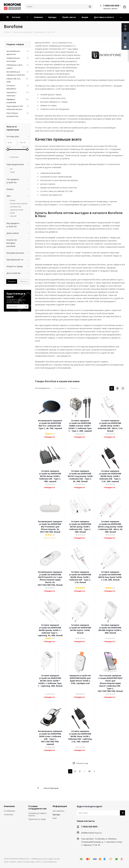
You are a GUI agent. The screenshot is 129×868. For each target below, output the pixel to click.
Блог (55, 818)
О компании (9, 811)
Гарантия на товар (37, 819)
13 (89, 771)
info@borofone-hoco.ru (91, 833)
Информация (60, 806)
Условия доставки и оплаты (37, 814)
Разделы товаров (15, 44)
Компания (9, 806)
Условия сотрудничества (37, 807)
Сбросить (24, 281)
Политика (8, 814)
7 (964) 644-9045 (111, 6)
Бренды (56, 814)
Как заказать (59, 811)
